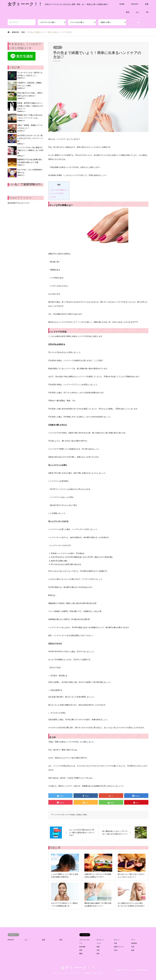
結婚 (133, 950)
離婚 (81, 954)
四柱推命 (134, 943)
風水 (98, 954)
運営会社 (88, 973)
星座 (81, 950)
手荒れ (85, 815)
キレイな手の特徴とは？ (59, 190)
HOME (122, 4)
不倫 (115, 943)
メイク (99, 943)
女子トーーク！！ (78, 968)
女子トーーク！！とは (60, 973)
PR (147, 12)
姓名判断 (82, 947)
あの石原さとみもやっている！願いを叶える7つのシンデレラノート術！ (30, 138)
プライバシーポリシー (76, 973)
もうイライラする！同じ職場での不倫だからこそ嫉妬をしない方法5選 (30, 150)
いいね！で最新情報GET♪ (25, 184)
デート (133, 940)
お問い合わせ (97, 973)
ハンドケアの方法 (57, 193)
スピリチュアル (84, 940)
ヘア (81, 943)
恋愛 (147, 4)
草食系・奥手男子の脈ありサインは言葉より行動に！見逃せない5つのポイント (30, 106)
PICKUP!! (135, 4)
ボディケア (65, 815)
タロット (117, 940)
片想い (116, 950)
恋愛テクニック (119, 947)
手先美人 (79, 815)
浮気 (98, 950)
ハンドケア (57, 815)
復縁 (98, 947)
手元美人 (73, 815)
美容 (128, 12)
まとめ (53, 197)
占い (138, 12)
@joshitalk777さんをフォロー (19, 203)
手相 (133, 947)
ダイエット (100, 940)
